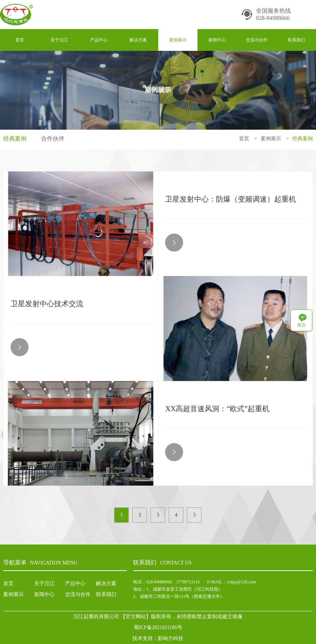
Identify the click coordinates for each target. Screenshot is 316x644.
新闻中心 (217, 40)
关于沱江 (59, 40)
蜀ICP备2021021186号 (158, 627)
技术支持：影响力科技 (158, 638)
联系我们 (296, 40)
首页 (20, 40)
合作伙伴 (53, 139)
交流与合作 (257, 40)
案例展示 (178, 40)
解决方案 (138, 40)
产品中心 (99, 40)
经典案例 (15, 139)
